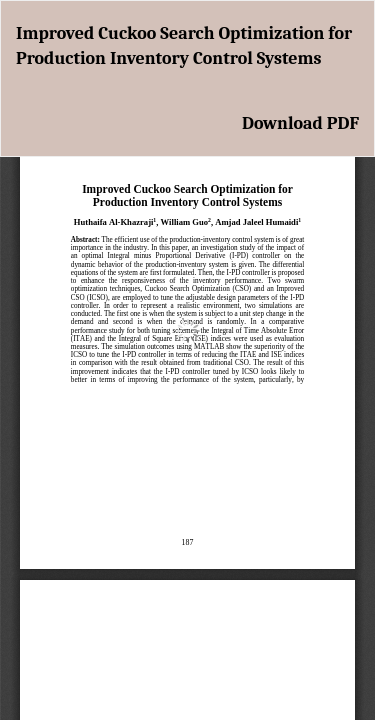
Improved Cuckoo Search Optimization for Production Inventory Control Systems (184, 46)
